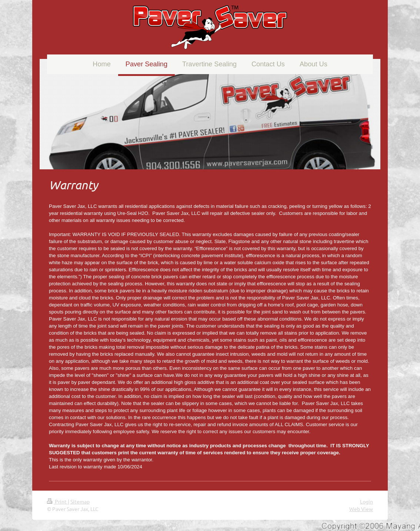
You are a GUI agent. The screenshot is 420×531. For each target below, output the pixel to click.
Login (366, 501)
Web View (361, 509)
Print (57, 501)
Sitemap (80, 501)
